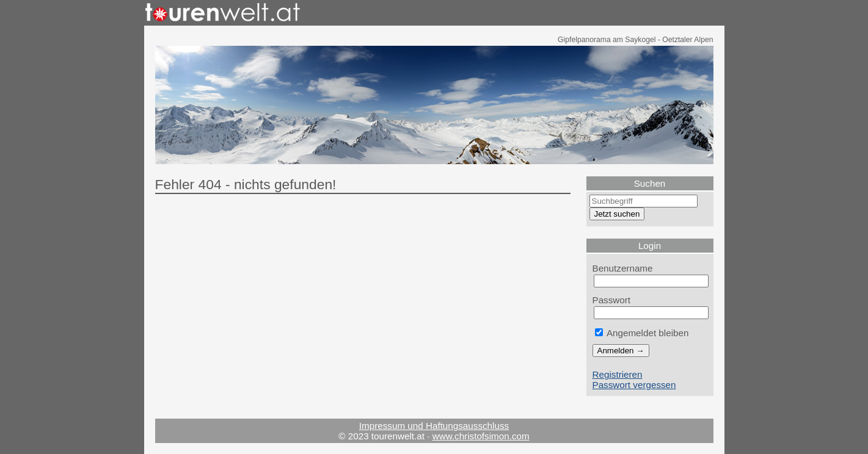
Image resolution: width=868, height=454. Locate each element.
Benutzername (623, 268)
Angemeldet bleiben (642, 333)
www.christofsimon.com (481, 436)
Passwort (612, 300)
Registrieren (618, 374)
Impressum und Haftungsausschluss (434, 426)
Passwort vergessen (634, 385)
